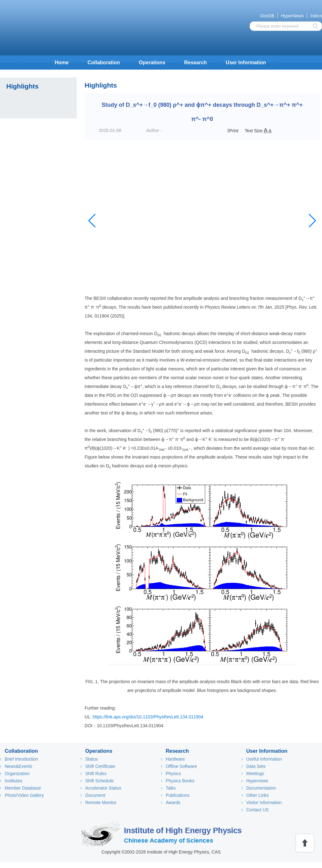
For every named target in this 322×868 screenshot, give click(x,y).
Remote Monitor (101, 802)
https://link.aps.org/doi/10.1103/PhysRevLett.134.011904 (148, 717)
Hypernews (257, 781)
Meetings (255, 774)
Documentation (261, 788)
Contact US (258, 810)
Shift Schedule (99, 781)
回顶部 (305, 843)
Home (62, 63)
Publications (178, 795)
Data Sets (256, 766)
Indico (316, 16)
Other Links (258, 795)
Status (92, 759)
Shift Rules (96, 774)
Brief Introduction (21, 759)
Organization (17, 774)
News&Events (18, 766)
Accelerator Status (103, 788)
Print (233, 131)
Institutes (14, 781)
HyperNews (292, 16)
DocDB (267, 16)
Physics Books (180, 781)
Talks (171, 788)
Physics (173, 774)
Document (95, 795)
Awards (173, 802)
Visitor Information (264, 802)
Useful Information (264, 759)
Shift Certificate (100, 766)
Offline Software (181, 766)
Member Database (23, 788)
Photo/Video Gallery (24, 795)
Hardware (175, 759)
